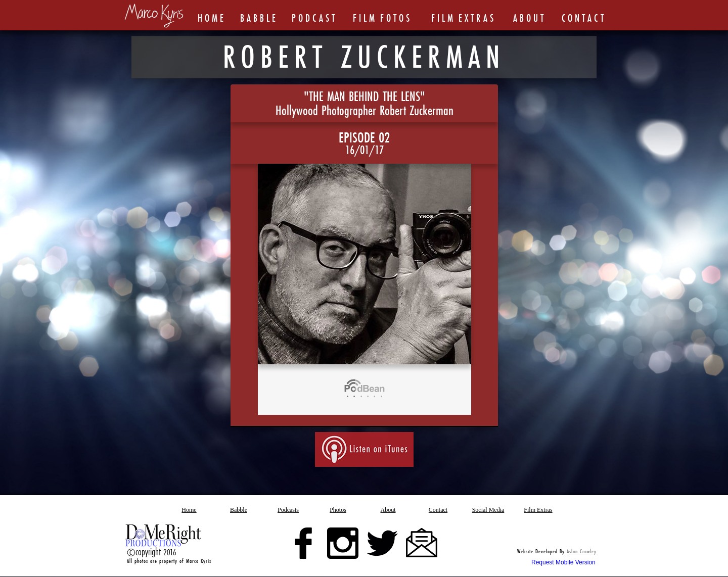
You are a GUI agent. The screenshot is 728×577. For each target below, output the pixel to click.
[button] (338, 510)
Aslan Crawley (582, 551)
